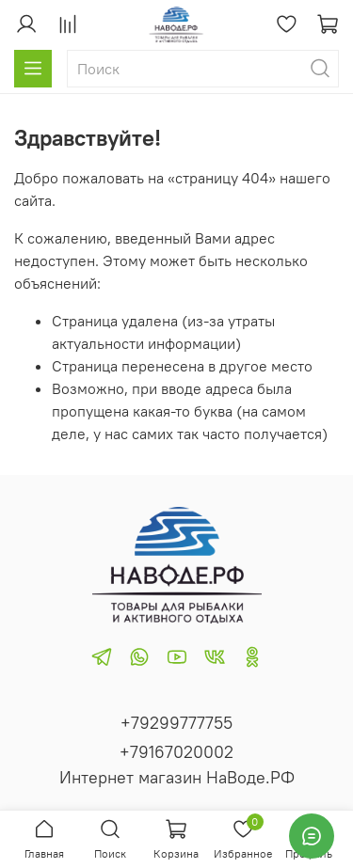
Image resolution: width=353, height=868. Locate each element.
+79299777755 (176, 723)
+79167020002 (176, 752)
